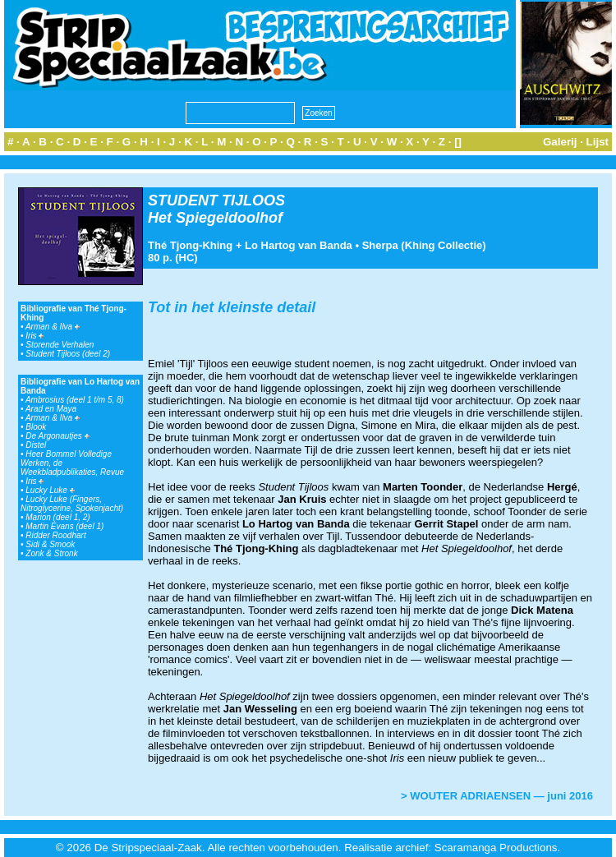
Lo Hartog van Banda (299, 245)
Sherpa (380, 245)
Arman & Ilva (53, 327)
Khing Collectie (444, 245)
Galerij (560, 142)
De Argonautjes (57, 436)
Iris (34, 336)
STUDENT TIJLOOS (216, 200)
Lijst (598, 142)
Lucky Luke (50, 490)
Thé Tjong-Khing (190, 245)
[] (458, 142)
